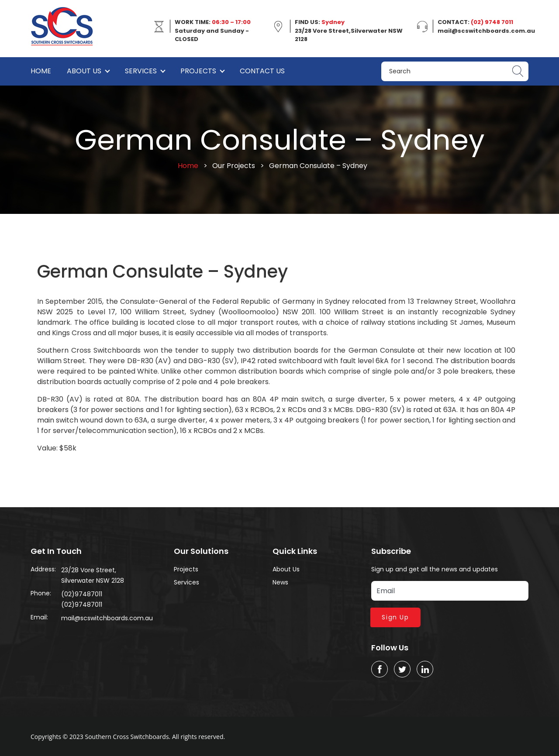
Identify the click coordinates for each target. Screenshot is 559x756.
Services (141, 71)
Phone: (41, 593)
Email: (39, 617)
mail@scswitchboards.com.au (107, 618)
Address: (43, 569)
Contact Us (262, 71)
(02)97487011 (82, 594)
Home (41, 71)
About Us (84, 71)
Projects (198, 71)
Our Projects (234, 166)
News (280, 582)
